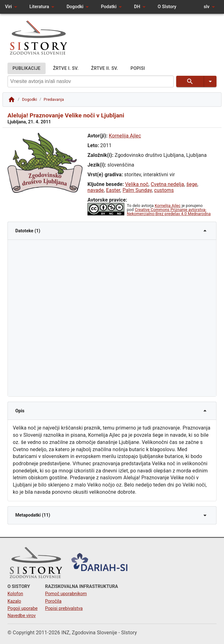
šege (192, 184)
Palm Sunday (137, 190)
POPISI (138, 68)
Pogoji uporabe (22, 608)
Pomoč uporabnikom (66, 594)
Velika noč (137, 184)
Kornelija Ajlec (125, 136)
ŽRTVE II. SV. (105, 68)
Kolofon (15, 594)
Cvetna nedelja (168, 184)
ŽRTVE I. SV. (66, 68)
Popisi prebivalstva (64, 608)
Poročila (53, 601)
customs (164, 190)
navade (96, 190)
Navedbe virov (22, 616)
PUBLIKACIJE (27, 68)
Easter (113, 190)
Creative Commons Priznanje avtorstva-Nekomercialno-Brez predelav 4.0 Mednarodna (169, 212)
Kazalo (14, 601)
